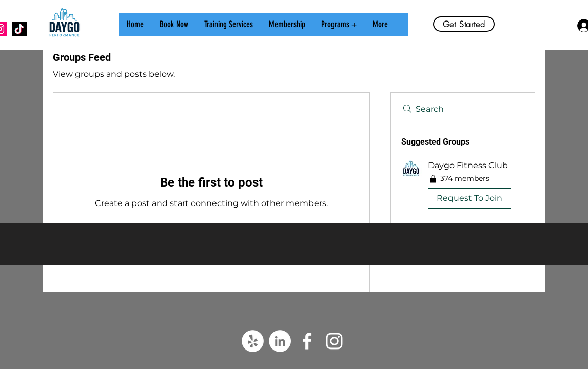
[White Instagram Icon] (334, 341)
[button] (565, 25)
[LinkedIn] (280, 341)
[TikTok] (19, 29)
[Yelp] (253, 341)
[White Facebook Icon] (307, 341)
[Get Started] (464, 24)
